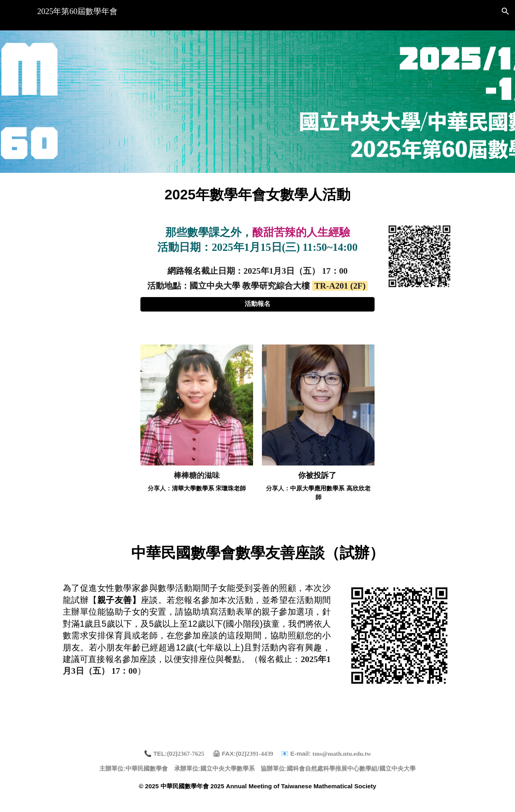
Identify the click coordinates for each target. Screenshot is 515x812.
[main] (257, 193)
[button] (505, 11)
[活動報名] (257, 304)
